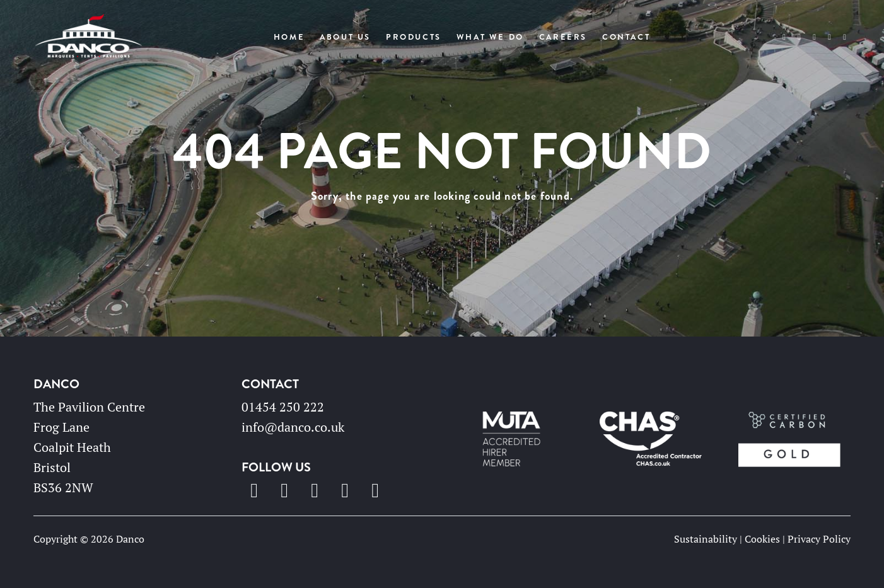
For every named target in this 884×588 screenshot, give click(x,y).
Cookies (762, 539)
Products (414, 37)
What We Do (490, 37)
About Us (345, 37)
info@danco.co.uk (293, 427)
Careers (563, 37)
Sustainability (706, 539)
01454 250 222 (283, 407)
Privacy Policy (819, 539)
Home (289, 37)
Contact (626, 37)
